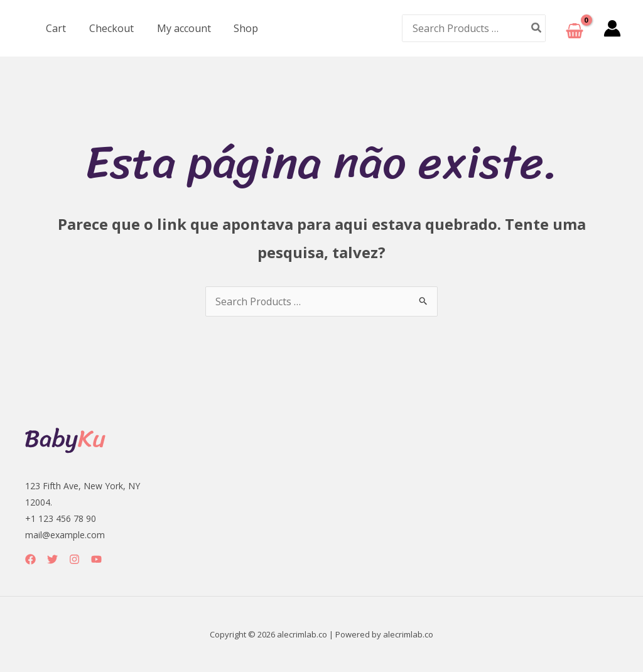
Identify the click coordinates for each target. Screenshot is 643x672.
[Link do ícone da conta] (612, 28)
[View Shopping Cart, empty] (575, 29)
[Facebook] (30, 559)
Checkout (107, 28)
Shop (236, 28)
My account (176, 28)
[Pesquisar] (537, 28)
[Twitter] (52, 559)
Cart (55, 28)
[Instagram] (74, 559)
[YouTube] (96, 559)
